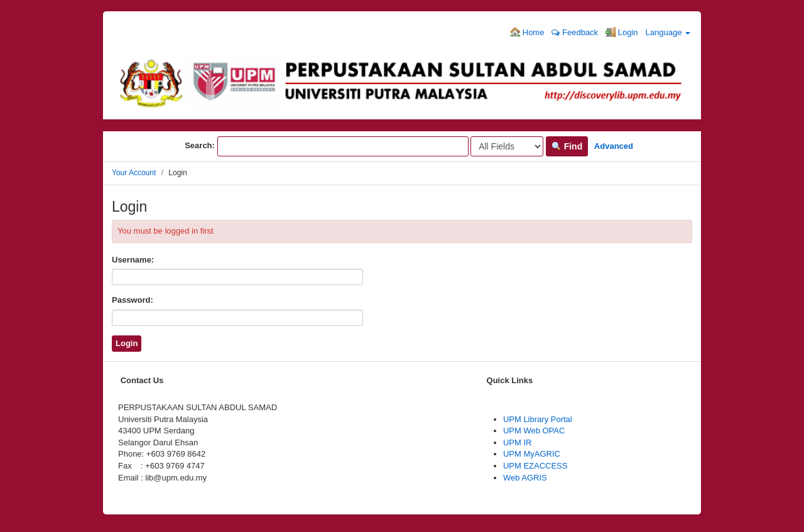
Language (668, 32)
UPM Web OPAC (534, 431)
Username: (133, 260)
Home (527, 32)
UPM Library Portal (538, 419)
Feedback (575, 32)
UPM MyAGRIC (532, 454)
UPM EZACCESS (535, 466)
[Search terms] (343, 146)
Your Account (134, 173)
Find (567, 146)
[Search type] (507, 146)
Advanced (614, 146)
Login (622, 32)
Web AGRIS (525, 478)
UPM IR (518, 442)
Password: (133, 300)
